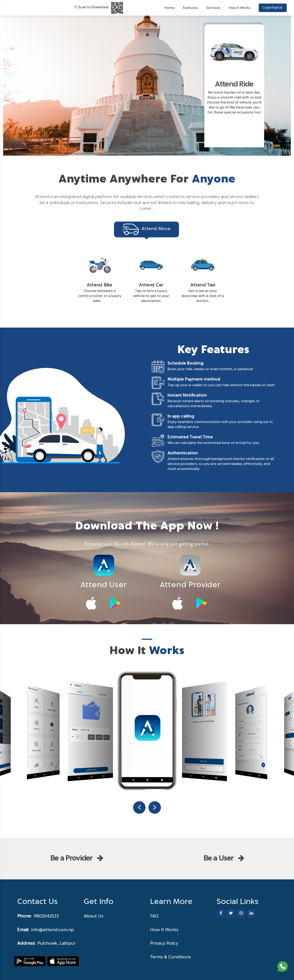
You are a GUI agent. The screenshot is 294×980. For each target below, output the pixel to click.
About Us (94, 916)
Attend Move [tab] (146, 229)
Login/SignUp (273, 8)
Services (213, 8)
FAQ (154, 916)
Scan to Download (99, 7)
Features (190, 8)
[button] (25, 78)
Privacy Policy (164, 943)
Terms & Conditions (170, 957)
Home (170, 8)
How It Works (240, 8)
